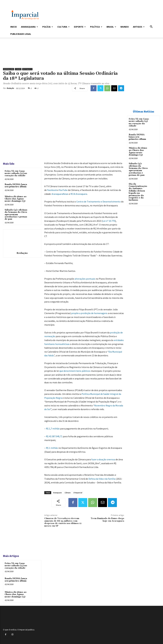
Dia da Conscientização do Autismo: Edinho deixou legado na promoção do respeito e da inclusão (138, 192)
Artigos (139, 27)
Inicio (14, 27)
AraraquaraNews (60, 194)
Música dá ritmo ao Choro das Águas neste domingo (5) (16, 199)
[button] (151, 27)
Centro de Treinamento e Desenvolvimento (98, 202)
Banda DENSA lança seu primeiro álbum (16, 186)
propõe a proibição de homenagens (89, 313)
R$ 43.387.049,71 (54, 436)
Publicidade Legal (21, 34)
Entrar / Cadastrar (15, 2)
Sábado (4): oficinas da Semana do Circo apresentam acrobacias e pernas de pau (16, 215)
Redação (10, 88)
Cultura (63, 27)
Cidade (18, 69)
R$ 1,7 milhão (53, 429)
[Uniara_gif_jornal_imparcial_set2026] (64, 59)
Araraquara (29, 27)
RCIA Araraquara (79, 194)
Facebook (52, 190)
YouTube (63, 190)
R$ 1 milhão (52, 448)
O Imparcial (78, 493)
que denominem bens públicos (75, 371)
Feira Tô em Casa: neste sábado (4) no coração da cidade (16, 173)
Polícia (48, 27)
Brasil (111, 27)
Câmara (67, 493)
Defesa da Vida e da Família (102, 479)
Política (96, 27)
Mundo (125, 27)
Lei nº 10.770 (109, 221)
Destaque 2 (27, 69)
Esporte (80, 27)
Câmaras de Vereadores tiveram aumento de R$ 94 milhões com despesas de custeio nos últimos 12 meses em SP (63, 522)
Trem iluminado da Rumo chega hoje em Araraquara (107, 520)
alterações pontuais (85, 279)
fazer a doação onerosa (103, 459)
